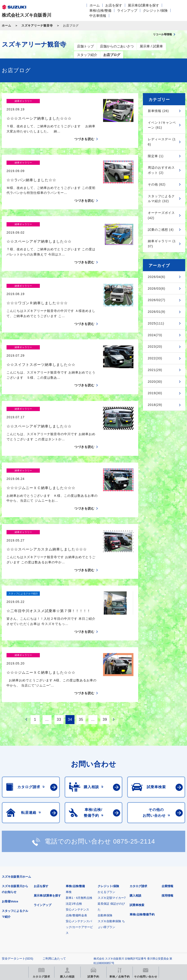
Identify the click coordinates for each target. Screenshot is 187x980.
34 (70, 641)
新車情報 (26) (158, 111)
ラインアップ (127, 10)
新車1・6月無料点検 (79, 819)
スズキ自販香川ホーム (16, 798)
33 (59, 641)
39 (105, 641)
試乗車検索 (137, 827)
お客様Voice (10, 823)
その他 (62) (157, 184)
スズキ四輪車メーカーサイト (25, 909)
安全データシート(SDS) (17, 880)
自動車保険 (105, 837)
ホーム (95, 5)
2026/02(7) (157, 300)
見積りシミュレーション (81, 909)
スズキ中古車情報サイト (81, 932)
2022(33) (155, 358)
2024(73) (155, 335)
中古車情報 (98, 16)
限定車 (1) (156, 156)
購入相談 (135, 817)
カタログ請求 (138, 808)
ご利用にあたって (54, 880)
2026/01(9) (157, 312)
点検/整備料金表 (76, 837)
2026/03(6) (157, 289)
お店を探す (114, 5)
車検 (69, 813)
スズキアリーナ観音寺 (37, 26)
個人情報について (14, 887)
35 (81, 641)
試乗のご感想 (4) (161, 230)
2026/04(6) (157, 277)
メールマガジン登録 (137, 909)
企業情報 (167, 808)
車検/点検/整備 (100, 10)
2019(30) (155, 393)
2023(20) (155, 347)
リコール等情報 (25, 932)
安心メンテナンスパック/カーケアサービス (79, 849)
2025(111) (156, 323)
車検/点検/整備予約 (142, 836)
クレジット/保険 (155, 10)
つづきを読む (84, 131)
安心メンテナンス (77, 831)
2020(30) (155, 382)
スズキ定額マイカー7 (112, 819)
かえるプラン (106, 813)
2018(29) (155, 405)
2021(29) (155, 370)
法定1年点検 (74, 825)
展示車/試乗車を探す (143, 5)
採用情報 (167, 817)
